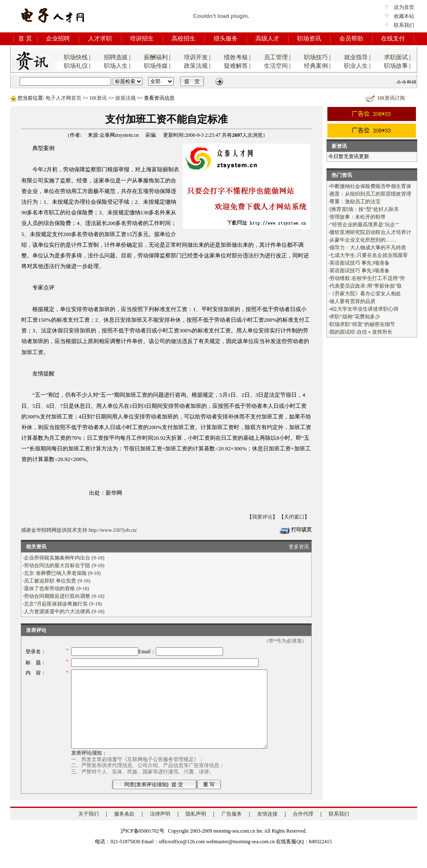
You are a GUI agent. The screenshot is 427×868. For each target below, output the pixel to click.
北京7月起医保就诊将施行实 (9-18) (63, 604)
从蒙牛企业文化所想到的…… (363, 240)
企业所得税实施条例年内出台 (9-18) (64, 558)
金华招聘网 (44, 530)
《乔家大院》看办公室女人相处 (365, 294)
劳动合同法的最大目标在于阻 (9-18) (64, 565)
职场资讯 (309, 39)
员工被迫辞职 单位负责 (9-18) (57, 581)
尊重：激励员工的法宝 (355, 202)
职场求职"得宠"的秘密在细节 (362, 324)
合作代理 (303, 829)
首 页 (25, 39)
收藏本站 (401, 16)
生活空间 (276, 66)
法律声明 (160, 829)
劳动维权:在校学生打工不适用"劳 (367, 278)
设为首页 (401, 7)
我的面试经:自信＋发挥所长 (361, 332)
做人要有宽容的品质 (352, 301)
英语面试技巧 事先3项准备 (360, 263)
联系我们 (404, 25)
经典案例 (316, 66)
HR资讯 (98, 98)
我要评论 (262, 517)
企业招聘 (58, 39)
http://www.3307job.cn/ (113, 530)
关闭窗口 (294, 517)
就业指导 (356, 57)
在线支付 (393, 39)
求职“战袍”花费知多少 (355, 317)
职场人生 (116, 66)
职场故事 (396, 66)
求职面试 (396, 57)
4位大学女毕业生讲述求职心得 (364, 309)
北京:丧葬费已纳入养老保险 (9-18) (62, 573)
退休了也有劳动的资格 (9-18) (56, 588)
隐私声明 (196, 829)
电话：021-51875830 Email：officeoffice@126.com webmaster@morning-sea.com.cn (185, 857)
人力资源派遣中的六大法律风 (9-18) (64, 611)
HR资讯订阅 (391, 98)
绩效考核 (236, 57)
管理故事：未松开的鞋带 (358, 217)
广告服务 (232, 829)
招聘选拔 (116, 57)
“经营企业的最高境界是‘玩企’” (364, 225)
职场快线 (76, 57)
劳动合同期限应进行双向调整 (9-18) (64, 596)
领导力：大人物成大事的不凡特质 (368, 248)
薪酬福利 (156, 57)
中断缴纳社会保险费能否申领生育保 (370, 186)
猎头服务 (226, 39)
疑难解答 (236, 66)
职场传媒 (156, 66)
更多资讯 (299, 547)
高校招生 (183, 39)
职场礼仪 (76, 66)
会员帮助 (351, 39)
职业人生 (356, 66)
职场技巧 (316, 57)
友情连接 (267, 829)
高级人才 (267, 39)
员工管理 (276, 57)
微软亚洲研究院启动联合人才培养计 (370, 232)
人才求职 (100, 39)
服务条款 (124, 829)
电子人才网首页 (63, 98)
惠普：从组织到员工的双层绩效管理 (370, 194)
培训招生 (142, 39)
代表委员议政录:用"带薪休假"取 (365, 286)
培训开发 (196, 57)
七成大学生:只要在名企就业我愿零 (368, 255)
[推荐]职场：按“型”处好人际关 (364, 209)
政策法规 (196, 66)
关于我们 (89, 829)
